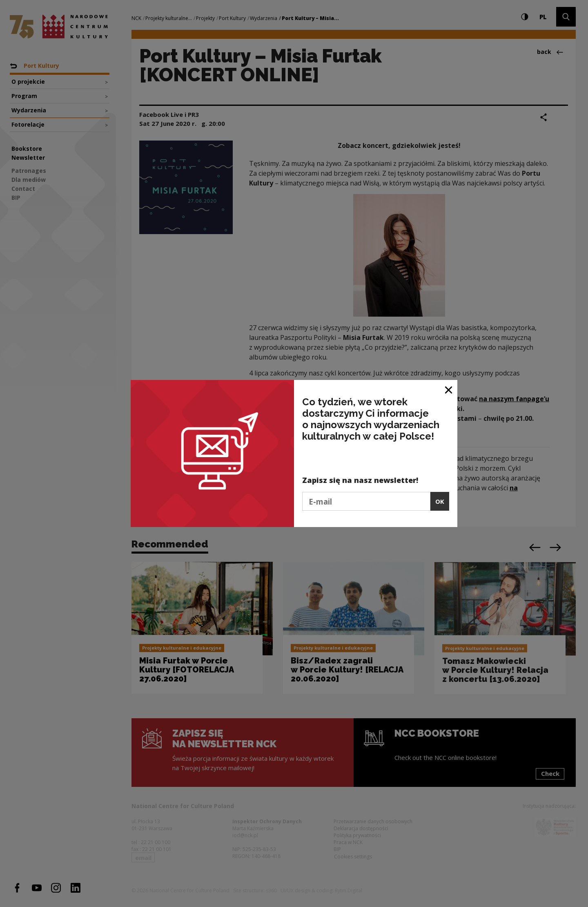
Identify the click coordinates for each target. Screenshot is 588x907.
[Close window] (449, 389)
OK (440, 501)
